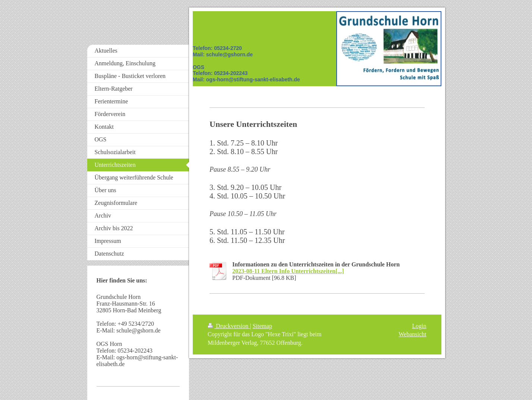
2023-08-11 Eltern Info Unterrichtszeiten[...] (288, 271)
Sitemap (262, 326)
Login (419, 326)
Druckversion (229, 326)
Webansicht (412, 334)
